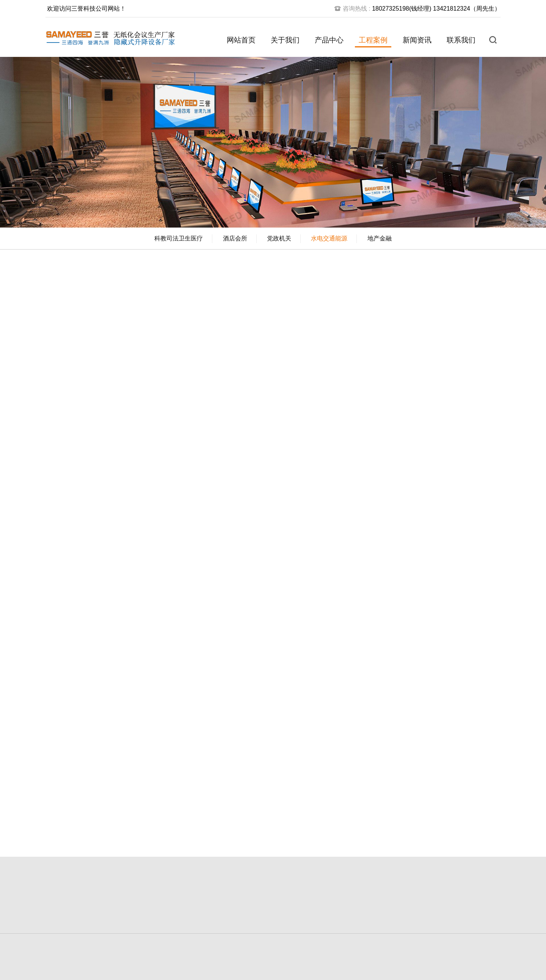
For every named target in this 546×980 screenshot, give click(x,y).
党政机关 (279, 238)
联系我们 (461, 40)
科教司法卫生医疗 (179, 238)
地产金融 (380, 238)
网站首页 (241, 40)
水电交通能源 (329, 238)
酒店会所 (235, 238)
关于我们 (285, 40)
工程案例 (373, 40)
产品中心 (329, 40)
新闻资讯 (417, 40)
